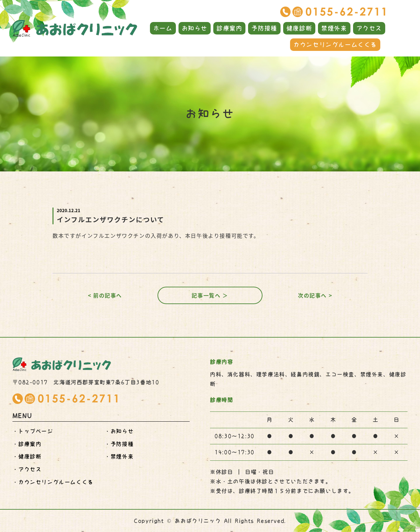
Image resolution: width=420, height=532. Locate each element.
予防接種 (264, 28)
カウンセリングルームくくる (335, 45)
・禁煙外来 (119, 456)
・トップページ (33, 431)
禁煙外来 (334, 28)
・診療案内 (27, 444)
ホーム (163, 28)
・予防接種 (119, 444)
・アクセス (27, 469)
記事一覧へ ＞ (210, 295)
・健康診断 (27, 456)
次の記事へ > (315, 295)
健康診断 (299, 28)
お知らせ (195, 28)
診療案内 (229, 28)
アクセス (369, 28)
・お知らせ (119, 431)
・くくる (53, 482)
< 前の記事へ (105, 295)
